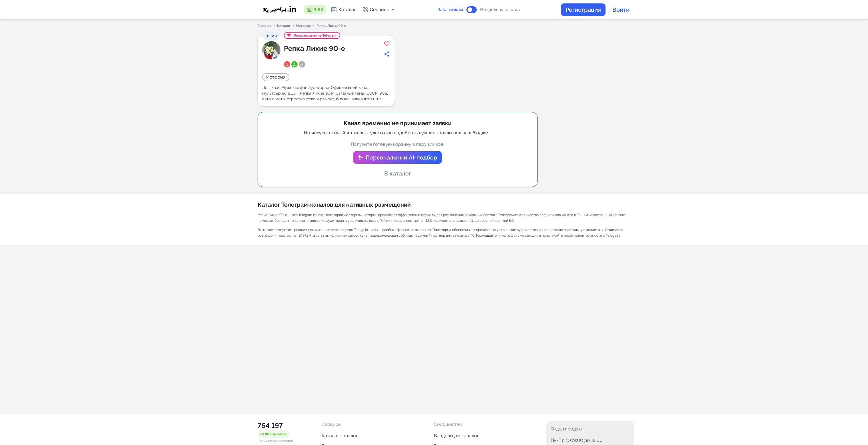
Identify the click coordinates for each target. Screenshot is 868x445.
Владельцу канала (500, 10)
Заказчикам (450, 10)
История (303, 26)
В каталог (398, 173)
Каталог (343, 10)
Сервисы (379, 10)
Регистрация (583, 10)
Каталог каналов (340, 436)
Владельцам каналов (457, 436)
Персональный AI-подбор (401, 157)
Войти (621, 10)
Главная (264, 26)
